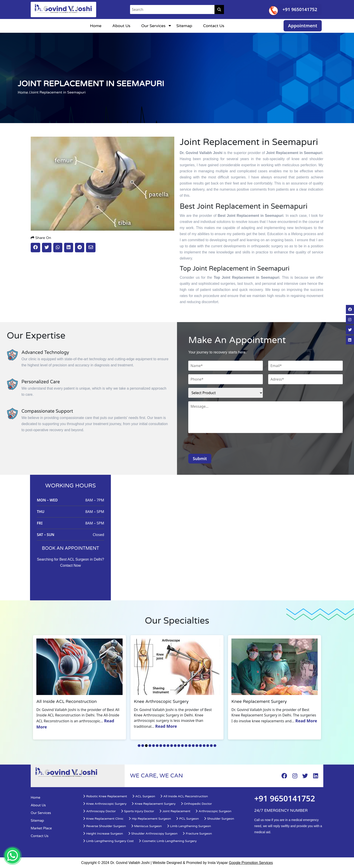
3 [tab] (146, 746)
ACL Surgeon (144, 796)
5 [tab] (154, 746)
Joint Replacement (175, 811)
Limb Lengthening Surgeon (189, 826)
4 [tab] (150, 746)
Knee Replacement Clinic (103, 819)
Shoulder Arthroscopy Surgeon (153, 834)
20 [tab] (208, 746)
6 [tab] (157, 746)
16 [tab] (193, 746)
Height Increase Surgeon (103, 834)
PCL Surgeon (187, 819)
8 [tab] (164, 746)
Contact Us (214, 26)
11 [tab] (175, 746)
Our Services (154, 26)
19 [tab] (204, 746)
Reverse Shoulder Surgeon (104, 826)
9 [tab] (168, 746)
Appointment (303, 26)
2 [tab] (143, 746)
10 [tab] (172, 746)
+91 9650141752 (300, 9)
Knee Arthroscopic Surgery (105, 804)
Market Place (41, 828)
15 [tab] (190, 746)
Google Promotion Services (251, 863)
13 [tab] (182, 746)
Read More (168, 726)
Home (96, 26)
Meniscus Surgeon (146, 826)
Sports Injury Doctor (137, 811)
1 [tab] (139, 746)
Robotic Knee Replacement (105, 796)
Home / (24, 92)
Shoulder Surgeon (219, 819)
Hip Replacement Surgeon (150, 819)
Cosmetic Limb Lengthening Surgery (168, 841)
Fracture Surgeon (197, 834)
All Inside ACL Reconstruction (184, 796)
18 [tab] (200, 746)
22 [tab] (215, 746)
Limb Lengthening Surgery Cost (108, 841)
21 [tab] (211, 746)
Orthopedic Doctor (196, 804)
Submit (200, 459)
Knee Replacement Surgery (153, 804)
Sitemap (184, 26)
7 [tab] (161, 746)
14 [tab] (186, 746)
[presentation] (223, 445)
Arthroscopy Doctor (99, 811)
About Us (121, 26)
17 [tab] (197, 746)
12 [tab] (179, 746)
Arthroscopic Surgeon (213, 811)
